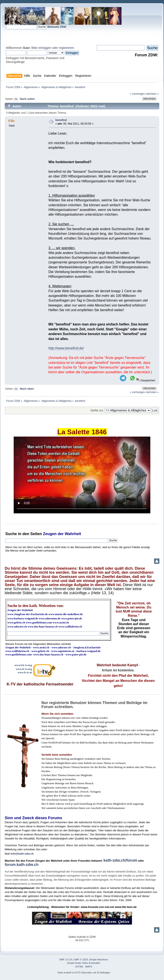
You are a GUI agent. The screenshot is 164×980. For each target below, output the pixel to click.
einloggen (45, 48)
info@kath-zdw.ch (22, 854)
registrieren (66, 48)
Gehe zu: (97, 410)
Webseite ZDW (57, 27)
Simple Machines (99, 960)
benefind (61, 120)
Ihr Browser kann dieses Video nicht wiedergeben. (82, 475)
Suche (11, 534)
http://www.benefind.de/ (66, 348)
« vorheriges (137, 94)
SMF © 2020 (81, 960)
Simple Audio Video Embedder (84, 963)
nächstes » (152, 94)
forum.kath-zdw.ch (22, 865)
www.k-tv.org (24, 669)
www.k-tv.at (25, 672)
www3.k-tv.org (23, 665)
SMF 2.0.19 (66, 960)
